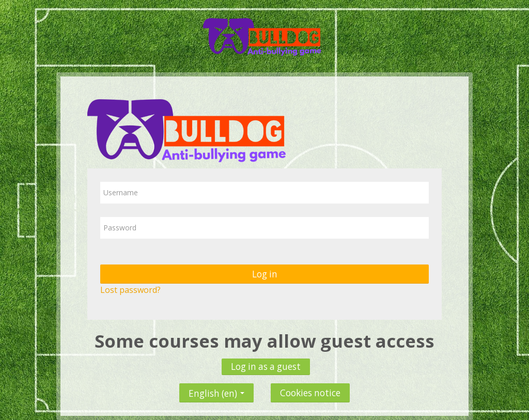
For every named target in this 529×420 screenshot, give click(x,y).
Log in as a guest (266, 367)
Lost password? (130, 290)
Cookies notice (310, 393)
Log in (265, 274)
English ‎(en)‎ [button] (216, 391)
